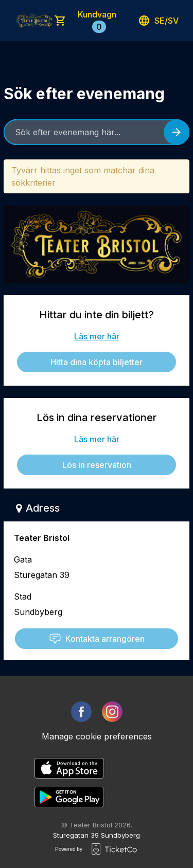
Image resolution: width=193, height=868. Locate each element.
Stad (23, 596)
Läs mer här (97, 336)
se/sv (158, 21)
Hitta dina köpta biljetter (97, 362)
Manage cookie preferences (97, 736)
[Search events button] (177, 132)
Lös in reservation (97, 465)
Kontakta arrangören (97, 639)
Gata (23, 559)
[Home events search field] (97, 132)
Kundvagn (97, 21)
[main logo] (34, 21)
